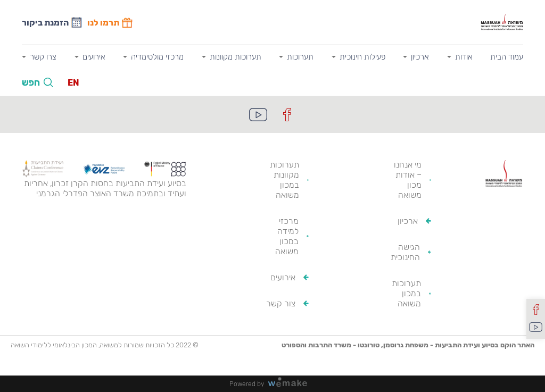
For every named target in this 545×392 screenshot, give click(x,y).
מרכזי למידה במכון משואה (287, 236)
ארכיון (420, 57)
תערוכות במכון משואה (406, 293)
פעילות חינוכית (362, 57)
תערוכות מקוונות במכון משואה (284, 180)
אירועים (94, 57)
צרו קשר (43, 57)
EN (73, 83)
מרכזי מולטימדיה (157, 57)
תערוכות (300, 57)
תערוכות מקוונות (236, 57)
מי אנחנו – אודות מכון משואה (408, 180)
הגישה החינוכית (405, 252)
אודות (464, 57)
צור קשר (281, 303)
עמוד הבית (507, 57)
